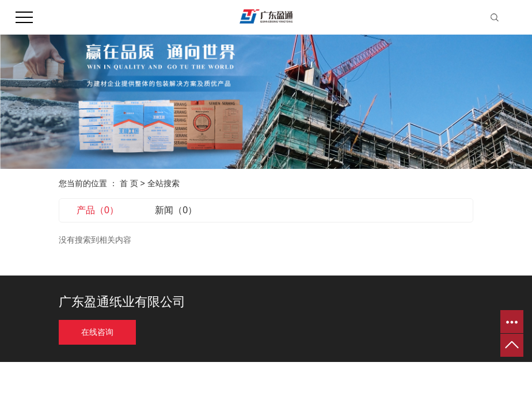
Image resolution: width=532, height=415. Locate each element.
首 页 (129, 183)
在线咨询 (97, 332)
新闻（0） (176, 210)
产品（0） (98, 210)
